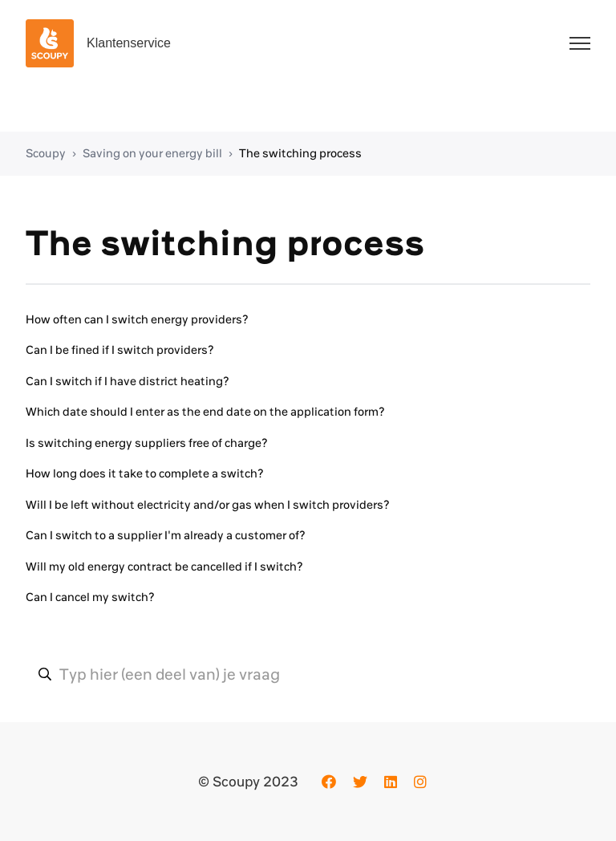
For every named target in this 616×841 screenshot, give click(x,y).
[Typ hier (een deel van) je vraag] (308, 674)
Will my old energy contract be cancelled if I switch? (164, 567)
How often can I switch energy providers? (137, 319)
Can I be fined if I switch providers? (120, 350)
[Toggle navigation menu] (580, 43)
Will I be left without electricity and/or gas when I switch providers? (208, 505)
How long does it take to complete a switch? (145, 473)
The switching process (300, 153)
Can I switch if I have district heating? (128, 381)
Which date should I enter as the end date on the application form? (205, 412)
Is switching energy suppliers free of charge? (147, 443)
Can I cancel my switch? (90, 597)
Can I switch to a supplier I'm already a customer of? (166, 535)
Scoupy (46, 153)
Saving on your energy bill (152, 153)
